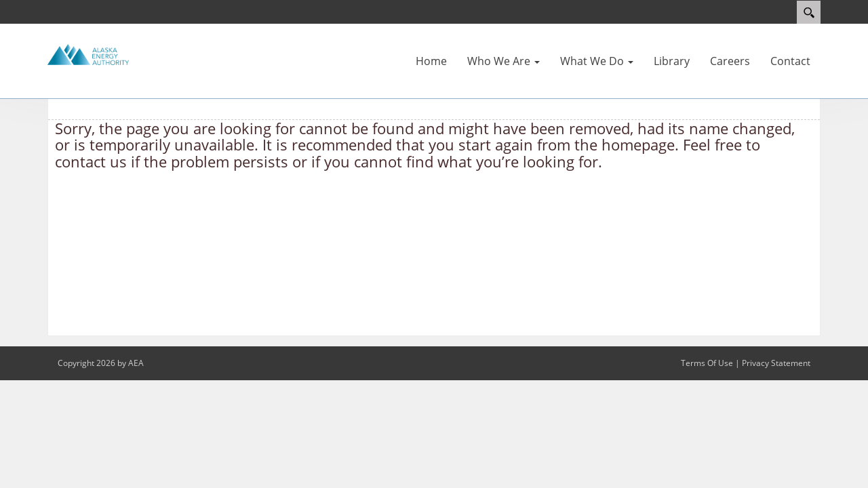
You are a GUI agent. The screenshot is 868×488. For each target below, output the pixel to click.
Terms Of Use (707, 363)
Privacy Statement (776, 363)
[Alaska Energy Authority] (88, 54)
